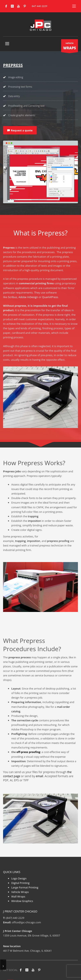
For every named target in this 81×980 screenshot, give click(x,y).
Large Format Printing (25, 887)
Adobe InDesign (28, 297)
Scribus (13, 297)
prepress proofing (58, 541)
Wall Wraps (18, 896)
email (40, 776)
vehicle (70, 47)
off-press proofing (28, 752)
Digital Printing (20, 883)
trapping (33, 516)
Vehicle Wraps (20, 892)
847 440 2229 (40, 6)
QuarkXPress (50, 297)
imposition (34, 521)
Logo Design (19, 878)
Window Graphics (22, 901)
